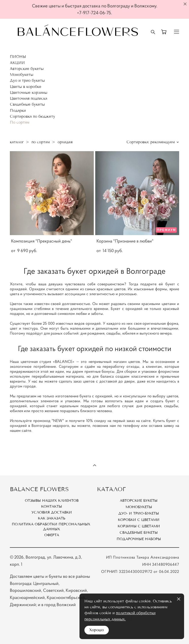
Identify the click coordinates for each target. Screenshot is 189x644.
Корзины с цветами (139, 526)
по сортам (41, 142)
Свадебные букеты (27, 104)
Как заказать (52, 518)
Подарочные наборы (139, 539)
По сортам (20, 122)
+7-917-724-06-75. (94, 13)
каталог (17, 142)
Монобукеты (22, 75)
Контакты (52, 507)
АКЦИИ (17, 63)
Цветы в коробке (26, 87)
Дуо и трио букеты (27, 80)
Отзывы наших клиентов (52, 501)
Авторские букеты (27, 69)
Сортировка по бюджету (32, 116)
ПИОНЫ (18, 57)
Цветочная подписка (29, 98)
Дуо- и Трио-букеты (139, 513)
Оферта (52, 535)
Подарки (18, 111)
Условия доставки (52, 512)
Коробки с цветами (139, 520)
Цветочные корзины (29, 93)
